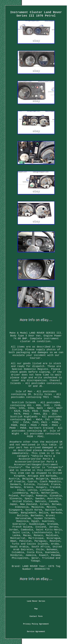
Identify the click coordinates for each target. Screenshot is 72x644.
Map (36, 609)
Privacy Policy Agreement (36, 624)
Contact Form (36, 616)
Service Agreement (36, 632)
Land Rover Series (36, 601)
